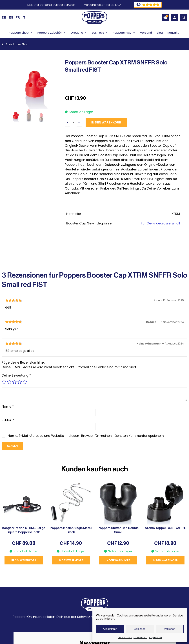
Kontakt (173, 33)
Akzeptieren (110, 629)
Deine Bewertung (16, 375)
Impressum (155, 637)
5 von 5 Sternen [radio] (25, 382)
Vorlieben (170, 629)
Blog (160, 33)
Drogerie (79, 33)
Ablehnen (140, 629)
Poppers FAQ (124, 33)
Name (8, 406)
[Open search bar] (184, 17)
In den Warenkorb (106, 122)
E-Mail (8, 420)
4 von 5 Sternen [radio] (20, 382)
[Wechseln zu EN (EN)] (11, 17)
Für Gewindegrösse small (160, 223)
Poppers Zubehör (52, 33)
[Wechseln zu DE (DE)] (4, 17)
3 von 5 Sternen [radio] (14, 382)
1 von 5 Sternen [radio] (4, 382)
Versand (146, 33)
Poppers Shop (21, 33)
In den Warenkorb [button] (24, 560)
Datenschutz (125, 637)
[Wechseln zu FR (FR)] (18, 17)
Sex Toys (100, 33)
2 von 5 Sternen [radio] (9, 382)
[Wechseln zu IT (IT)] (24, 17)
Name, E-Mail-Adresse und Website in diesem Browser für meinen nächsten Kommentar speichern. (86, 436)
